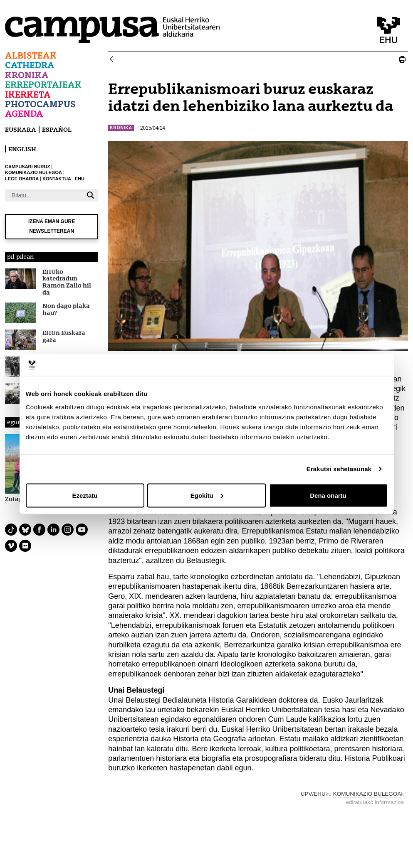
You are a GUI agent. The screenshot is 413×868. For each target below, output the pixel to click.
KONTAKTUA (57, 179)
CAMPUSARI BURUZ (27, 167)
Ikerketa (28, 95)
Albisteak (31, 55)
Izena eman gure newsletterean (52, 226)
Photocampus (40, 104)
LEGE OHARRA (22, 179)
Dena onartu (328, 495)
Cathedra (30, 65)
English (22, 149)
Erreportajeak (43, 85)
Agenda (24, 114)
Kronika (27, 75)
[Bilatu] (44, 195)
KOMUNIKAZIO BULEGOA (33, 172)
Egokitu (207, 495)
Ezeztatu (85, 495)
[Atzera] (111, 60)
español (57, 129)
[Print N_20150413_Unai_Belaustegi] (402, 59)
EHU (80, 179)
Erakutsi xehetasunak (339, 469)
